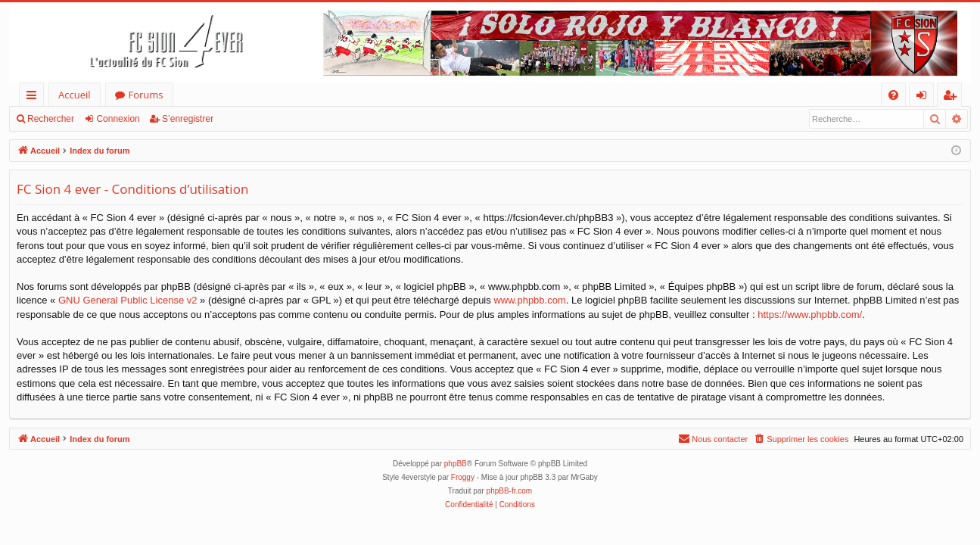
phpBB (456, 464)
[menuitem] (893, 95)
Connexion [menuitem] (925, 97)
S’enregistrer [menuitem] (953, 97)
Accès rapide (34, 97)
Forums (146, 95)
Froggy (463, 477)
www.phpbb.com (529, 300)
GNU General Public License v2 (128, 300)
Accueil (75, 95)
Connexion (118, 119)
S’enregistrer (188, 119)
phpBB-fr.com (510, 491)
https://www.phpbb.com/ (810, 315)
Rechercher (51, 119)
